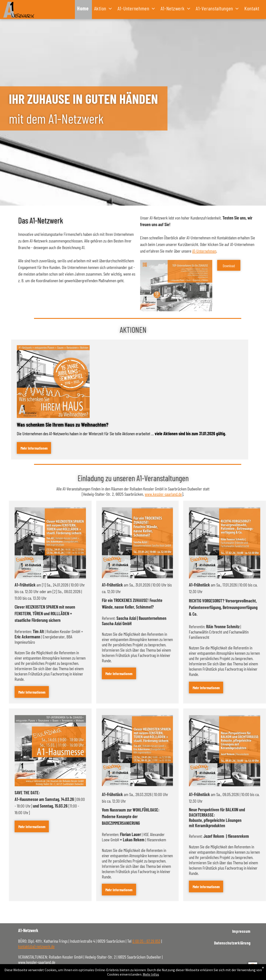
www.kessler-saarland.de (163, 494)
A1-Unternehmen (204, 251)
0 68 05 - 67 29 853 (146, 941)
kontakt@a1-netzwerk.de (36, 946)
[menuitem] (83, 9)
